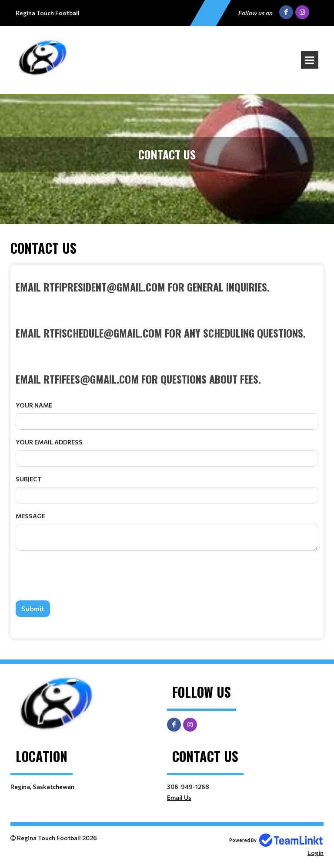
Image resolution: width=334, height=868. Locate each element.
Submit (33, 608)
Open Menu (310, 60)
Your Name (34, 405)
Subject (29, 479)
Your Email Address (49, 442)
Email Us (179, 797)
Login (316, 853)
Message (30, 516)
